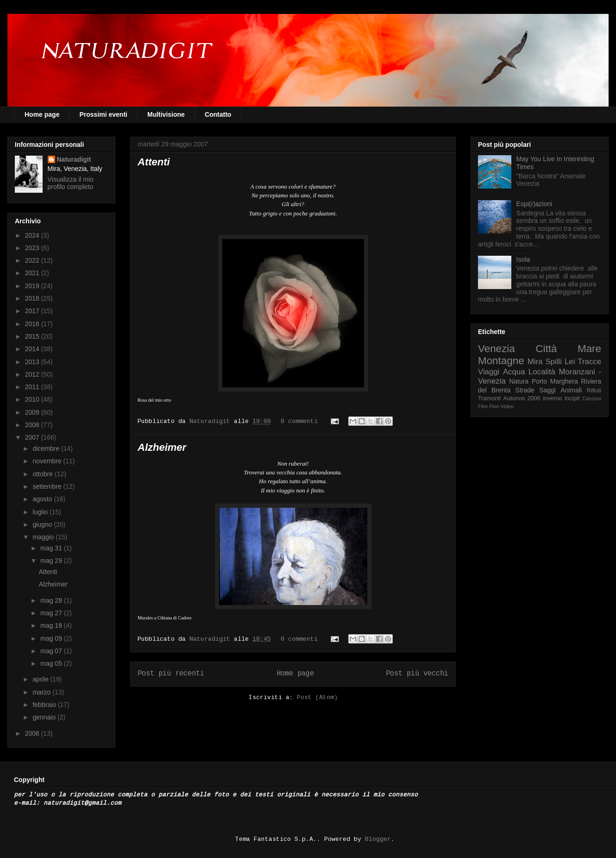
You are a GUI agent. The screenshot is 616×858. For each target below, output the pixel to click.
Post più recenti (171, 674)
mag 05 (52, 663)
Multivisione (166, 114)
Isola (523, 259)
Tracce (589, 362)
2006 (33, 733)
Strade (525, 390)
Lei (570, 362)
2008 (33, 425)
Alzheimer (162, 447)
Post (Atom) (317, 697)
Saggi (547, 390)
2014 (33, 349)
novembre (48, 461)
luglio (41, 512)
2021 (33, 273)
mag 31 (52, 548)
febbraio (45, 705)
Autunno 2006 (522, 398)
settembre (48, 486)
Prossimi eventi (103, 114)
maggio (44, 537)
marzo (42, 692)
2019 (33, 286)
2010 (33, 399)
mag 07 (52, 651)
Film (483, 406)
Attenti (154, 162)
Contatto (218, 114)
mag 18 (52, 625)
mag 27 (52, 613)
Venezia (497, 349)
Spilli (554, 362)
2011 (33, 387)
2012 (33, 374)
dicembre (47, 448)
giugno (43, 524)
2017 (33, 311)
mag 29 (52, 561)
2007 (33, 437)
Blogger (378, 839)
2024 (33, 235)
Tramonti (489, 398)
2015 (33, 336)
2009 (33, 412)
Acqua (514, 372)
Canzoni (592, 398)
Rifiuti (594, 391)
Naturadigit (212, 421)
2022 (33, 260)
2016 (33, 324)
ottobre (43, 474)
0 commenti (299, 421)
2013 (33, 362)
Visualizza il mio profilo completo (71, 183)
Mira (535, 362)
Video (507, 406)
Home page (42, 114)
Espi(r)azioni (534, 204)
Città (546, 349)
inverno (552, 398)
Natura (519, 381)
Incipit (572, 398)
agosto (43, 499)
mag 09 (52, 638)
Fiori (494, 406)
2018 (33, 298)
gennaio (45, 717)
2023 (33, 248)
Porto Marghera (555, 381)
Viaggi (489, 372)
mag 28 (52, 600)
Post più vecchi (417, 674)
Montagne (501, 361)
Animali (571, 390)
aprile (41, 679)
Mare (589, 349)
